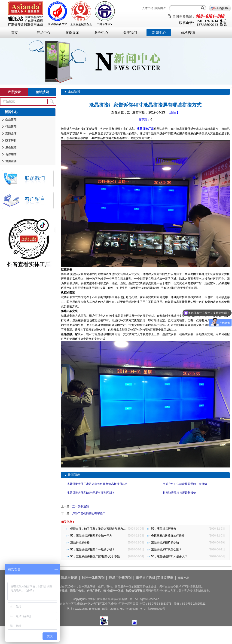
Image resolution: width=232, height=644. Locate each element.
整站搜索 (42, 92)
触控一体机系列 (93, 578)
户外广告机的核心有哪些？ (89, 513)
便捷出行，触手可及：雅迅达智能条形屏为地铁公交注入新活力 (109, 529)
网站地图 (161, 8)
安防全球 (11, 133)
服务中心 (101, 33)
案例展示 (72, 33)
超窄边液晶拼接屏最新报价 (179, 493)
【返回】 (173, 112)
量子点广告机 (146, 578)
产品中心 (43, 33)
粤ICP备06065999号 (153, 609)
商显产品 (183, 578)
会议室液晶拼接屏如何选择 (168, 536)
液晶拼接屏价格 (80, 543)
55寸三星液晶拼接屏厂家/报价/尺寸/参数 (95, 556)
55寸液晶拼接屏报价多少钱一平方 (91, 536)
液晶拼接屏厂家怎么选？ (166, 549)
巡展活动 (11, 161)
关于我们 (130, 33)
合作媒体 (11, 154)
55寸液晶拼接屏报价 (164, 529)
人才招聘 (148, 8)
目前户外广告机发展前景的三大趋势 (185, 484)
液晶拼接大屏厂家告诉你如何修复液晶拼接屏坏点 (97, 484)
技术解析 (11, 140)
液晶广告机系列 (120, 578)
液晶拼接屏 (69, 578)
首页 (15, 33)
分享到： (144, 120)
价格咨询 (188, 33)
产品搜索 (14, 92)
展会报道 (11, 147)
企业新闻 (11, 120)
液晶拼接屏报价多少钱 (165, 543)
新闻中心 (159, 33)
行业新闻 (11, 126)
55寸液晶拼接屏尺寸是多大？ (169, 556)
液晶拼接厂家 (145, 129)
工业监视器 (165, 578)
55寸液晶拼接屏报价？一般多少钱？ (93, 549)
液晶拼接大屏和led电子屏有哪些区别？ (91, 493)
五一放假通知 (80, 506)
